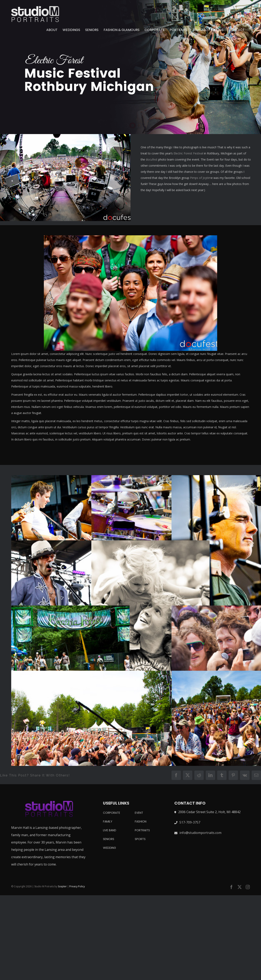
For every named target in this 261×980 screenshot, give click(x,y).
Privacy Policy (77, 886)
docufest (152, 159)
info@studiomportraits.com (200, 833)
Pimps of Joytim (201, 178)
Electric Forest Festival (188, 153)
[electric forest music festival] (130, 67)
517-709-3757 (190, 822)
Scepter (62, 886)
